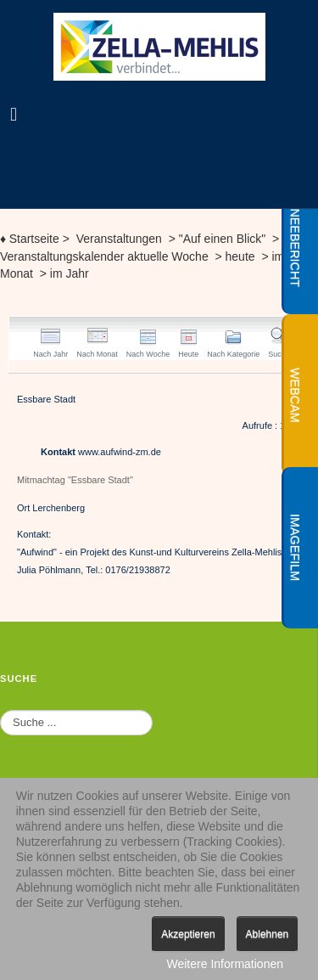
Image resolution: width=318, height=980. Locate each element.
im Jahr (68, 273)
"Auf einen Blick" (223, 239)
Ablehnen (268, 934)
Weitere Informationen (225, 964)
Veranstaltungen (119, 239)
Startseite (30, 239)
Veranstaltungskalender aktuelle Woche (106, 256)
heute (244, 256)
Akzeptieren (188, 934)
